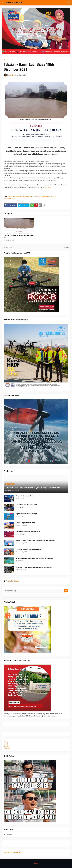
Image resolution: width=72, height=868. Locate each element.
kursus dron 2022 (9, 198)
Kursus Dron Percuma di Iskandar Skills (28, 532)
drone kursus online (39, 196)
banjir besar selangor (16, 60)
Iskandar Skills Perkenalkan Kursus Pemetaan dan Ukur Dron (34, 558)
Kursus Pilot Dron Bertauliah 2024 (26, 505)
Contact (6, 746)
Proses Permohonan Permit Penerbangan (29, 549)
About (6, 744)
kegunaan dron (51, 196)
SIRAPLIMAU (47, 187)
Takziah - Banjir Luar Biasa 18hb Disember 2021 (19, 237)
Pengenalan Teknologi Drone (25, 496)
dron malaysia (27, 196)
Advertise (7, 748)
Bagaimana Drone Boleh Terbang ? (26, 514)
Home (6, 60)
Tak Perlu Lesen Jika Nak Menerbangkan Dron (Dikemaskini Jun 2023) (35, 488)
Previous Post (7, 247)
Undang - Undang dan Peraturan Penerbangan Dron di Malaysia (35, 541)
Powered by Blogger (11, 581)
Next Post (66, 247)
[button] (2, 3)
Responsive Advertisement (12, 852)
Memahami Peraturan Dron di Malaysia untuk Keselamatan (34, 567)
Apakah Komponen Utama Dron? (26, 523)
